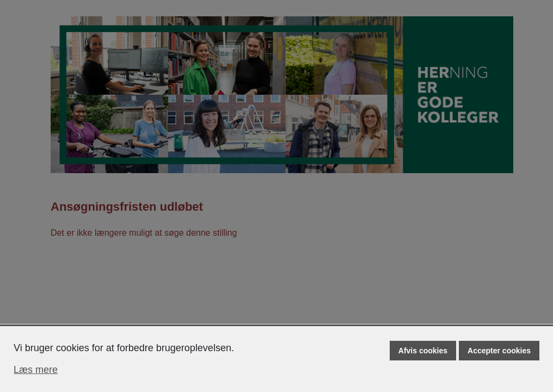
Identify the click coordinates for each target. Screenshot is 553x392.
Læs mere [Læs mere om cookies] (36, 370)
